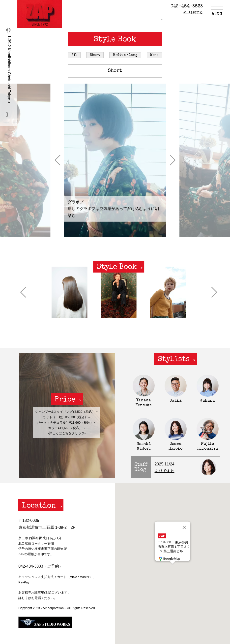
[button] (58, 160)
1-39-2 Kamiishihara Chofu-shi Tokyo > (9, 69)
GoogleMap (169, 559)
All (74, 55)
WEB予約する (193, 12)
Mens (154, 55)
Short (95, 55)
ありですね (165, 471)
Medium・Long (125, 55)
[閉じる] (184, 528)
